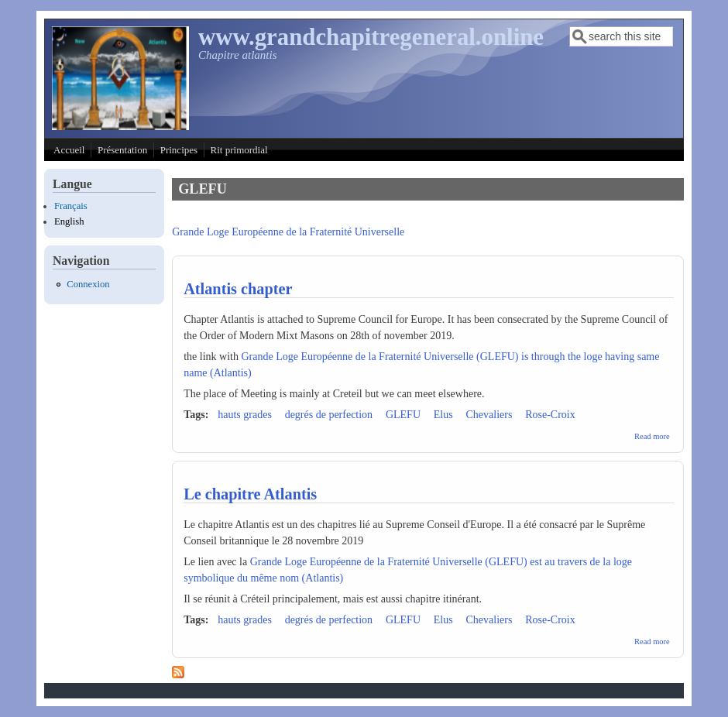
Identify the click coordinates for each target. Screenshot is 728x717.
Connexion (88, 284)
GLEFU (403, 415)
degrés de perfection (329, 415)
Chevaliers (489, 415)
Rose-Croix (550, 415)
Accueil (69, 150)
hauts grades (245, 415)
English (69, 221)
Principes (179, 150)
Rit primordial (239, 150)
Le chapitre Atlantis (250, 494)
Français (71, 206)
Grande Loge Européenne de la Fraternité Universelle (288, 232)
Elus (443, 415)
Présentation (122, 150)
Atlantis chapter (238, 289)
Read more (652, 436)
